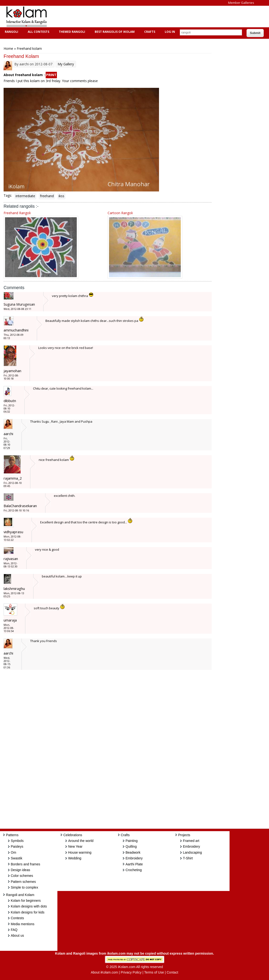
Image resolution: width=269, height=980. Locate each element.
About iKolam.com (104, 972)
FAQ (14, 930)
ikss (61, 196)
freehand (47, 196)
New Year (75, 846)
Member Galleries (241, 3)
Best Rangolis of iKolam (114, 32)
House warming (80, 852)
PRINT (51, 75)
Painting (132, 841)
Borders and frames (25, 864)
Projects (184, 835)
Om (14, 852)
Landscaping (192, 852)
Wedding (75, 858)
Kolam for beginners (26, 901)
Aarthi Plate (134, 864)
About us (17, 935)
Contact (172, 972)
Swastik (16, 858)
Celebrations (73, 835)
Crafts (149, 32)
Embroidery (134, 858)
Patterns (12, 835)
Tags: (8, 195)
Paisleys (17, 846)
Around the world (81, 841)
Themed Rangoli (71, 32)
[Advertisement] (140, 17)
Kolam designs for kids (28, 912)
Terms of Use (154, 972)
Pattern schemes (23, 882)
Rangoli (11, 32)
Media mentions (23, 924)
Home (8, 48)
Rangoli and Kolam (20, 895)
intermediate (25, 196)
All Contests (38, 32)
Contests (17, 918)
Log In (170, 32)
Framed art (191, 841)
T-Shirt (188, 858)
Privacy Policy (131, 972)
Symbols (17, 841)
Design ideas (20, 870)
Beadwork (133, 852)
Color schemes (22, 876)
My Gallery (66, 64)
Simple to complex (24, 887)
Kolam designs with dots (29, 906)
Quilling (131, 846)
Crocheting (134, 870)
